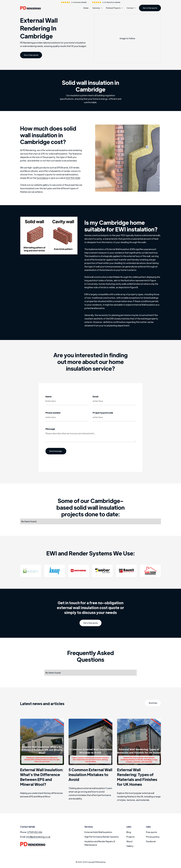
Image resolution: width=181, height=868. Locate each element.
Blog (129, 832)
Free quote (151, 832)
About (129, 841)
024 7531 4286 (73, 178)
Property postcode (103, 413)
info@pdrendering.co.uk (38, 837)
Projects (130, 837)
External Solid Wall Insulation (98, 832)
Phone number (53, 413)
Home (86, 8)
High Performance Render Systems (102, 837)
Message (50, 429)
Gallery (130, 846)
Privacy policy (153, 837)
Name (49, 396)
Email (96, 396)
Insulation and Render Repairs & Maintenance (100, 843)
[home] (32, 8)
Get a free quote (150, 8)
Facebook (151, 841)
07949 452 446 (35, 832)
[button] (97, 8)
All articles (153, 703)
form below (42, 178)
